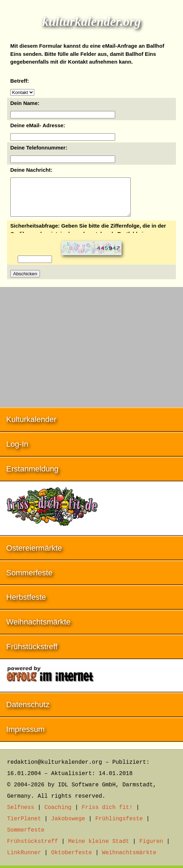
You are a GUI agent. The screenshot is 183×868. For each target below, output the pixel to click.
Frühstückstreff (32, 654)
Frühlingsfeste (119, 819)
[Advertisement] (91, 351)
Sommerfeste (29, 580)
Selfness (21, 808)
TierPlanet (24, 819)
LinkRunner (24, 853)
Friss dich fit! (107, 808)
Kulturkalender (31, 427)
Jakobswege (68, 819)
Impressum (26, 737)
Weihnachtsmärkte (39, 629)
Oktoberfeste (72, 853)
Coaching (58, 808)
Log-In (17, 451)
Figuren (151, 841)
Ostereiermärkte (34, 555)
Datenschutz (28, 712)
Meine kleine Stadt (99, 841)
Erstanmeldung (33, 476)
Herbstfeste (26, 605)
